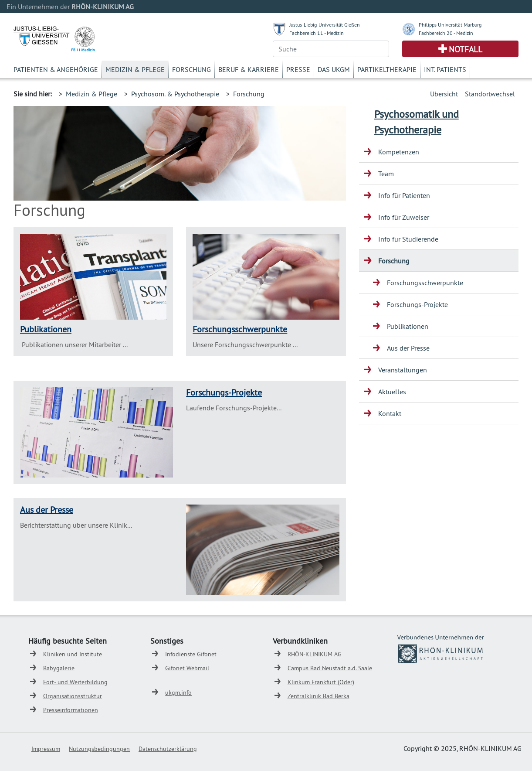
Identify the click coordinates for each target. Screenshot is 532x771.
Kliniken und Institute (73, 654)
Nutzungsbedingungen (99, 749)
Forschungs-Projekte (224, 392)
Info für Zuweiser (404, 217)
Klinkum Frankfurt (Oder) (321, 682)
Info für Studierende (408, 239)
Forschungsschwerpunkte (240, 329)
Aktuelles (392, 392)
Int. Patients (445, 69)
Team (386, 174)
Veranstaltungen (403, 370)
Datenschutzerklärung (168, 749)
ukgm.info (178, 693)
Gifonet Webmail (187, 668)
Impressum (46, 749)
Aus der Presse (47, 510)
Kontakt (390, 413)
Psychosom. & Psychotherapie (175, 94)
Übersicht (444, 94)
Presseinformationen (71, 710)
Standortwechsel (490, 94)
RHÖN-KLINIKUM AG (315, 654)
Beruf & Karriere (249, 69)
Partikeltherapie (387, 69)
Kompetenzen (399, 152)
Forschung (191, 69)
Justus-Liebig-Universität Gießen (325, 25)
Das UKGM (334, 69)
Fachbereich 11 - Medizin (317, 33)
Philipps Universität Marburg (450, 25)
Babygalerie (59, 668)
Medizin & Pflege (135, 69)
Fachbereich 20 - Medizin (446, 33)
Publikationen (46, 329)
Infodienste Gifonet (191, 654)
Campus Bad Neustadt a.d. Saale (330, 668)
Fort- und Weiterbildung (75, 682)
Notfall (466, 49)
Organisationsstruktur (73, 696)
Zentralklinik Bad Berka (319, 696)
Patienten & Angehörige (56, 69)
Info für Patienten (404, 195)
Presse (298, 69)
